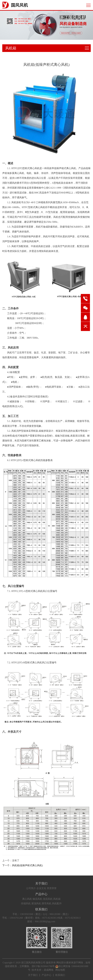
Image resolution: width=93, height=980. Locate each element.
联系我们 (33, 909)
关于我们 (33, 883)
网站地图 (60, 970)
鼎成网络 (49, 970)
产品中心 (33, 894)
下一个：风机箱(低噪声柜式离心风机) (23, 865)
